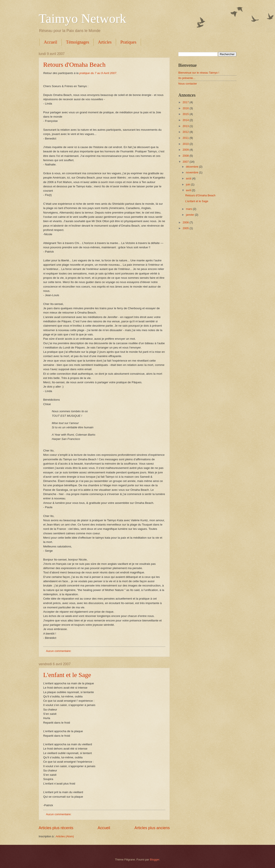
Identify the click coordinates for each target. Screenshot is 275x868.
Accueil (50, 42)
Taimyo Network (82, 18)
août (189, 178)
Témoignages (78, 42)
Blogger (155, 860)
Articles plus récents (56, 828)
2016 (186, 108)
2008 (186, 156)
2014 (186, 120)
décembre (192, 167)
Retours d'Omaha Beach (74, 64)
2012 (186, 132)
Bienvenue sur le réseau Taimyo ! (199, 73)
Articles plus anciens (152, 828)
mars (189, 209)
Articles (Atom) (65, 836)
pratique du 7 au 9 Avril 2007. (98, 73)
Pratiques (128, 42)
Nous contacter (188, 84)
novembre (192, 172)
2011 (186, 138)
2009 (186, 150)
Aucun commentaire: (59, 651)
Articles (105, 42)
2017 (186, 102)
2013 (186, 126)
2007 (186, 162)
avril (189, 190)
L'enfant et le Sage (67, 675)
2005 (186, 228)
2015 (186, 114)
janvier (190, 215)
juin (188, 184)
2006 (186, 222)
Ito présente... (187, 78)
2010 (186, 144)
